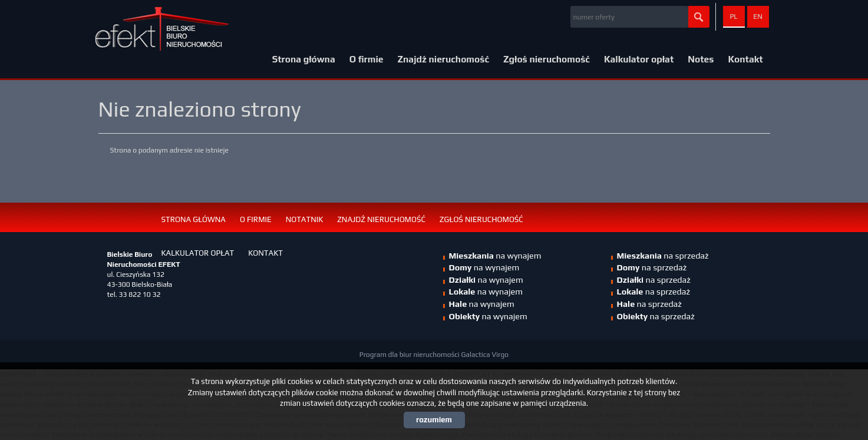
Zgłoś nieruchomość (547, 59)
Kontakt (745, 59)
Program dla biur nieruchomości (410, 355)
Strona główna (304, 59)
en (758, 16)
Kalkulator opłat (639, 59)
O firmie (367, 59)
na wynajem (486, 280)
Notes (701, 59)
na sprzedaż (663, 256)
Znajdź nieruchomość (443, 59)
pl (733, 16)
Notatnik (305, 219)
